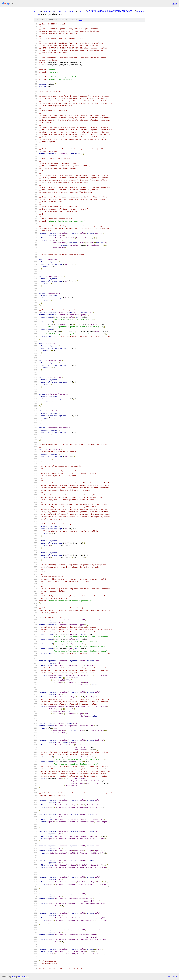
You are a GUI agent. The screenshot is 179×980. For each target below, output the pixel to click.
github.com (61, 11)
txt (169, 976)
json (175, 976)
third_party (48, 11)
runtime (140, 11)
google (72, 11)
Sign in (174, 4)
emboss (82, 11)
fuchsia (37, 11)
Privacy (20, 977)
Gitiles (14, 977)
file (80, 20)
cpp (37, 14)
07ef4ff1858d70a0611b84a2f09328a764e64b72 (110, 11)
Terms (26, 977)
